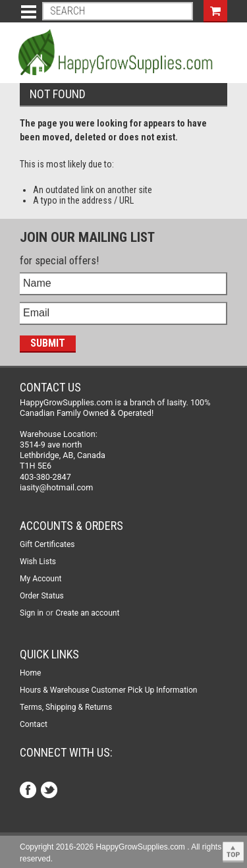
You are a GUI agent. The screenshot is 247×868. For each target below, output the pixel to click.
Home (30, 673)
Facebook (29, 791)
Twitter (50, 791)
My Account (41, 579)
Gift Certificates (47, 544)
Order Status (42, 596)
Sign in (32, 613)
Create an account (87, 613)
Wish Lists (38, 562)
